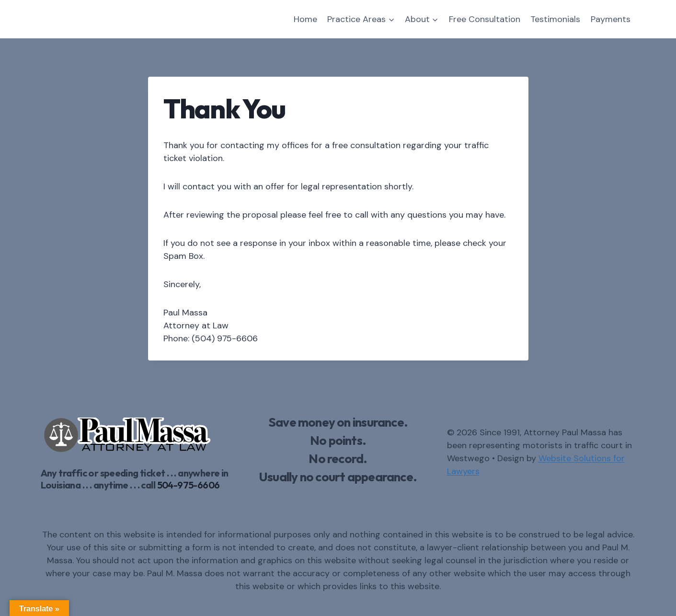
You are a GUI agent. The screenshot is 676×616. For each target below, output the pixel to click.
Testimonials (555, 19)
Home (305, 19)
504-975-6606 (189, 485)
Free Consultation (485, 19)
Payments (611, 19)
